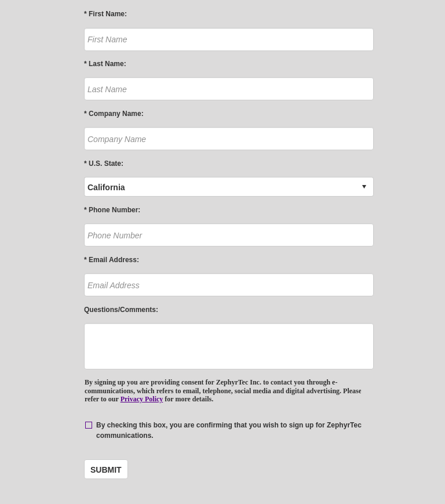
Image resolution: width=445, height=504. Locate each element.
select (364, 187)
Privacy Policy (142, 399)
